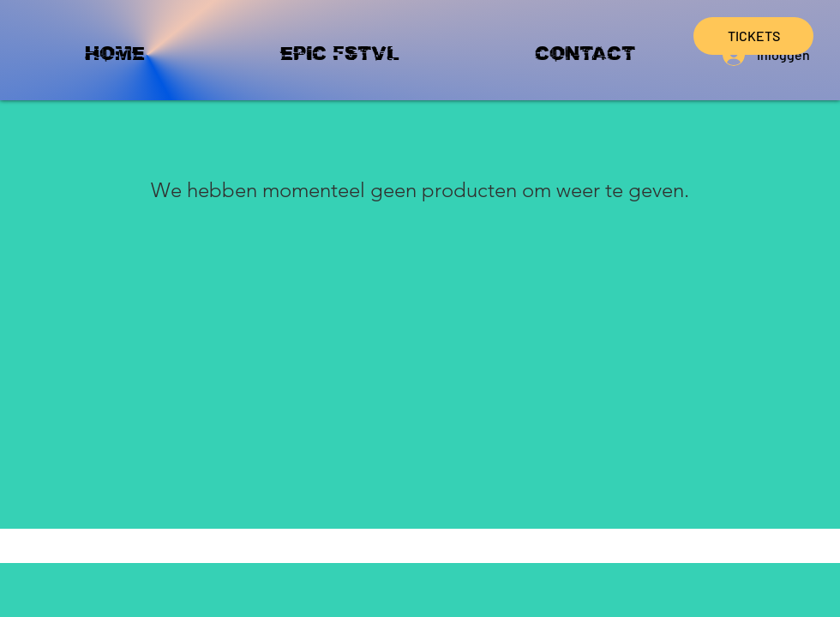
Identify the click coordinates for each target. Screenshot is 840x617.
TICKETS (754, 36)
